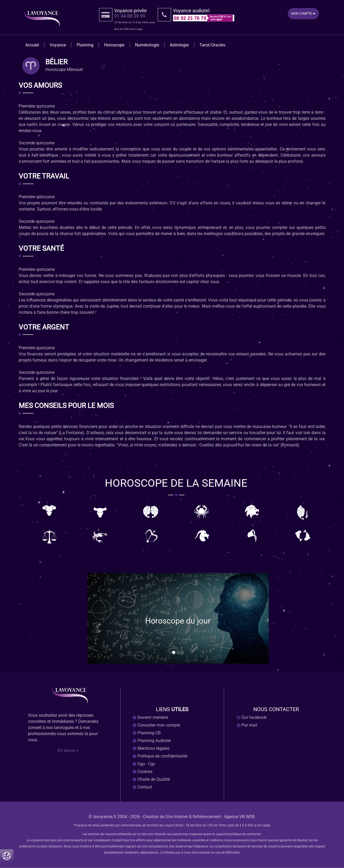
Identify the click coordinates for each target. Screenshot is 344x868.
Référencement (207, 817)
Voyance (58, 45)
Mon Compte (303, 14)
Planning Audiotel (152, 741)
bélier (56, 62)
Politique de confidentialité (160, 756)
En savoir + (68, 751)
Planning (85, 45)
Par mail (247, 725)
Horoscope (114, 45)
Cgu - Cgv (144, 764)
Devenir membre (150, 717)
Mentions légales (151, 748)
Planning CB (147, 733)
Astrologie (179, 45)
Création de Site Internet (165, 817)
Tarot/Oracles (212, 45)
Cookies (143, 772)
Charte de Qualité (151, 779)
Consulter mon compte (156, 725)
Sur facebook (252, 717)
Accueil (32, 45)
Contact (142, 787)
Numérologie (147, 45)
